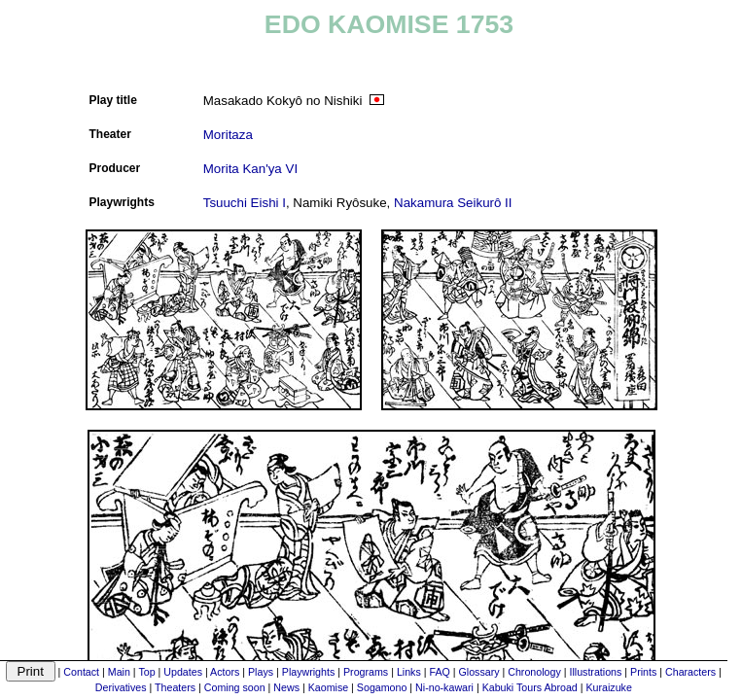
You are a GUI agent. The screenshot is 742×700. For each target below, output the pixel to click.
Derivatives (121, 687)
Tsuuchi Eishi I (245, 203)
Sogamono (382, 687)
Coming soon (235, 687)
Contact (81, 672)
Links (409, 672)
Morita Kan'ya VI (250, 169)
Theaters (175, 687)
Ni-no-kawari (444, 687)
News (286, 687)
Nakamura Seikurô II (453, 203)
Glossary (479, 672)
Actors (225, 672)
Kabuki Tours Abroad (530, 687)
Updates (183, 672)
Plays (261, 672)
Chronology (534, 672)
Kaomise (328, 687)
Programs (366, 672)
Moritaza (228, 135)
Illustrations (595, 672)
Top (146, 672)
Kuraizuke (608, 687)
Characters (690, 672)
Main (119, 672)
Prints (643, 672)
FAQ (439, 672)
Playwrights (308, 672)
